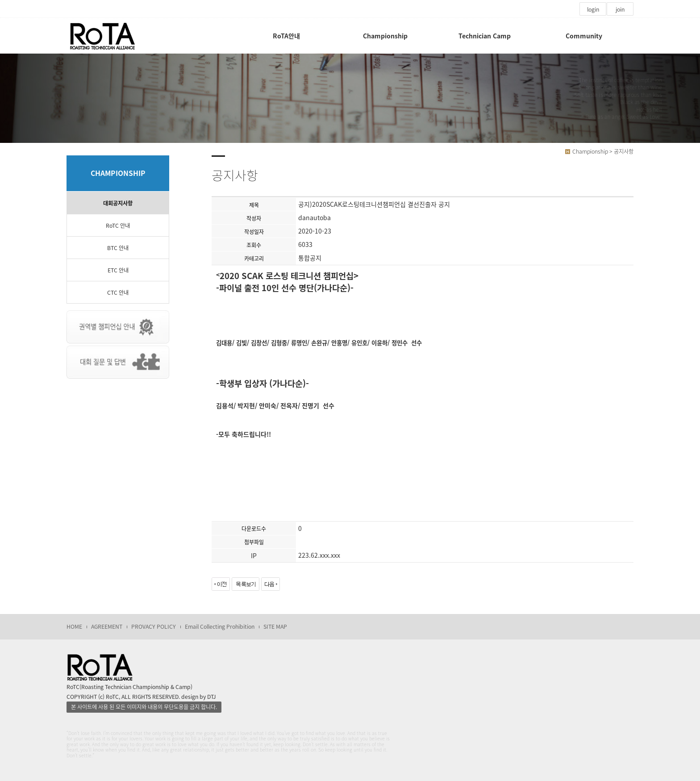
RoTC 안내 (118, 226)
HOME (74, 626)
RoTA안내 (286, 36)
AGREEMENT (107, 626)
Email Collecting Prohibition (220, 626)
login (593, 9)
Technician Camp (485, 36)
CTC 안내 (118, 292)
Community (584, 36)
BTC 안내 (118, 248)
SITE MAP (275, 626)
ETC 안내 (118, 270)
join (620, 9)
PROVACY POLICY (154, 626)
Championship (385, 36)
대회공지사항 (118, 203)
